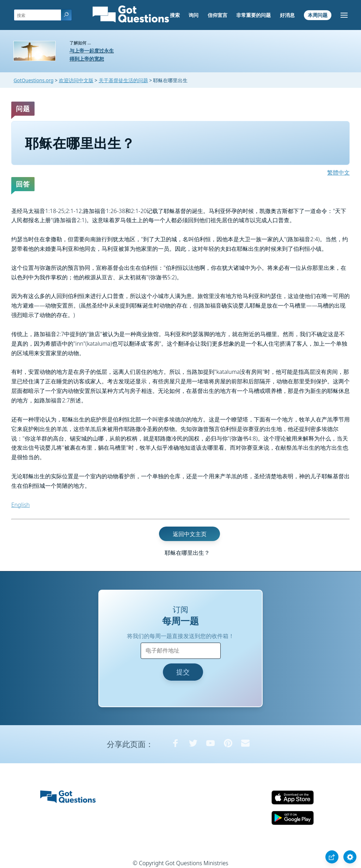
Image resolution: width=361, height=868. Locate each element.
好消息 (287, 15)
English (20, 505)
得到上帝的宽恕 (87, 59)
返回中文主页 (190, 534)
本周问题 (318, 15)
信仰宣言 (218, 15)
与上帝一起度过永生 (92, 51)
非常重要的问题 (253, 15)
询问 (194, 15)
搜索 (175, 15)
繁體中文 (338, 172)
